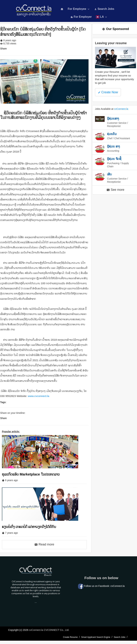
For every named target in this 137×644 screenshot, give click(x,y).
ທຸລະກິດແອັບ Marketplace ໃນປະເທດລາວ (31, 474)
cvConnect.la (121, 109)
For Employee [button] (79, 9)
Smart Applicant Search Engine (96, 637)
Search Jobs (104, 9)
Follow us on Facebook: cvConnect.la (101, 586)
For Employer (81, 17)
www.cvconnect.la (38, 396)
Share (3, 49)
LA (102, 17)
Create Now (108, 92)
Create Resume (70, 637)
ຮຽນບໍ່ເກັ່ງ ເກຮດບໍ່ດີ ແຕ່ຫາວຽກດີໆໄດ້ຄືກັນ (29, 527)
